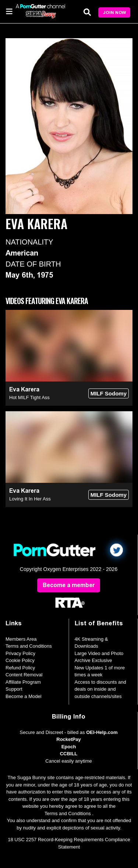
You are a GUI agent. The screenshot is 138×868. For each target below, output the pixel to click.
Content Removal (24, 675)
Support (14, 689)
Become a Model (24, 696)
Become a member (69, 585)
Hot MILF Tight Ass (29, 397)
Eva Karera (24, 389)
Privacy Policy (20, 653)
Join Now (114, 12)
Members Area (21, 639)
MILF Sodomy (109, 393)
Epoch (69, 747)
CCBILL (69, 754)
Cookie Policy (20, 660)
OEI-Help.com (102, 732)
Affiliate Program (23, 682)
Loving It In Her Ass (30, 499)
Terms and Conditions (29, 646)
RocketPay (68, 739)
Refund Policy (20, 668)
